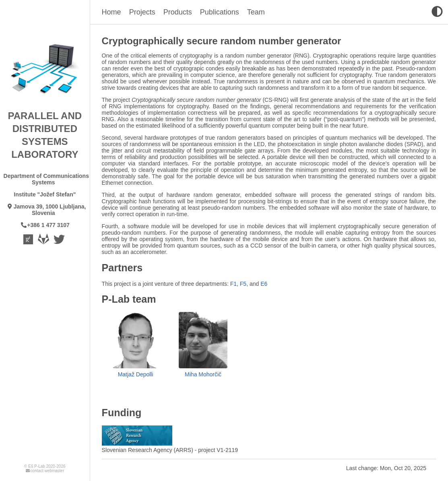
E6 (264, 284)
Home (111, 12)
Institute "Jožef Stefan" (45, 194)
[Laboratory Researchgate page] (29, 242)
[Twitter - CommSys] (60, 242)
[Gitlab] (44, 242)
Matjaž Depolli (136, 374)
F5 (243, 284)
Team (256, 12)
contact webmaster (45, 471)
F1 (233, 284)
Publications (220, 12)
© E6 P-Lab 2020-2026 (45, 466)
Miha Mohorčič (203, 374)
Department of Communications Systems (46, 179)
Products (178, 12)
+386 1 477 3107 (45, 225)
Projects (142, 12)
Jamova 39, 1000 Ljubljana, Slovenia (46, 210)
